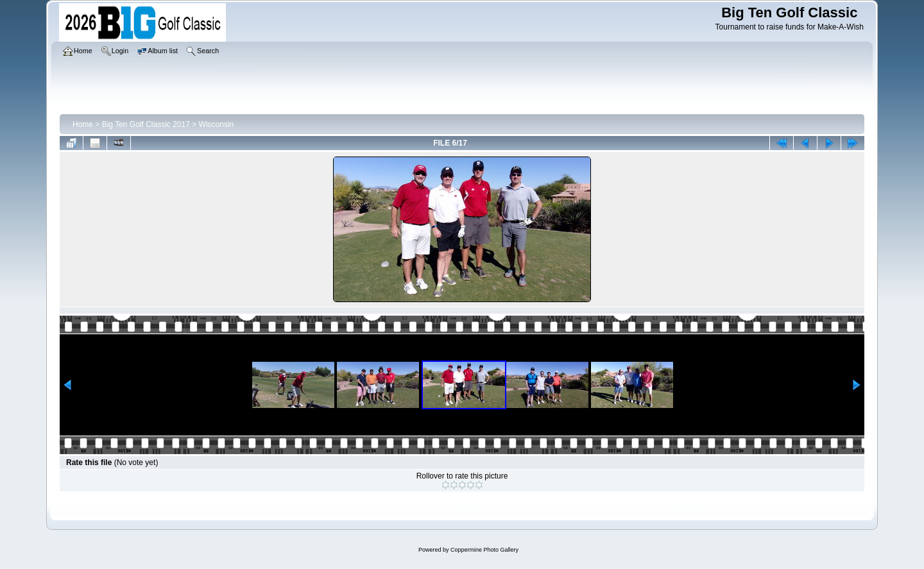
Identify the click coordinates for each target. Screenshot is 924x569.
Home (83, 124)
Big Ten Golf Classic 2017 (146, 124)
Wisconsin (217, 124)
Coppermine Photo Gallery (484, 550)
